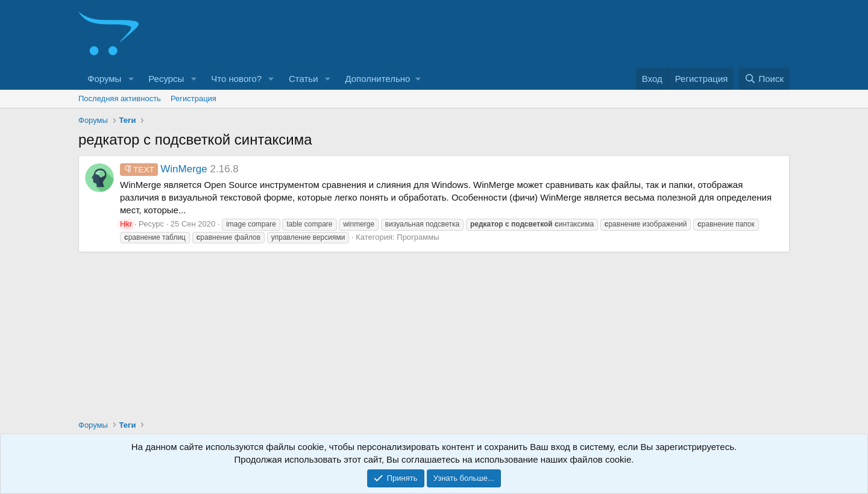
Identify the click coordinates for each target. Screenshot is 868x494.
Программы (418, 237)
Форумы (104, 79)
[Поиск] (764, 79)
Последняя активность (120, 98)
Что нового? (236, 79)
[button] (131, 79)
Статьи (303, 79)
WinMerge (164, 169)
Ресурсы (166, 79)
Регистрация (193, 98)
